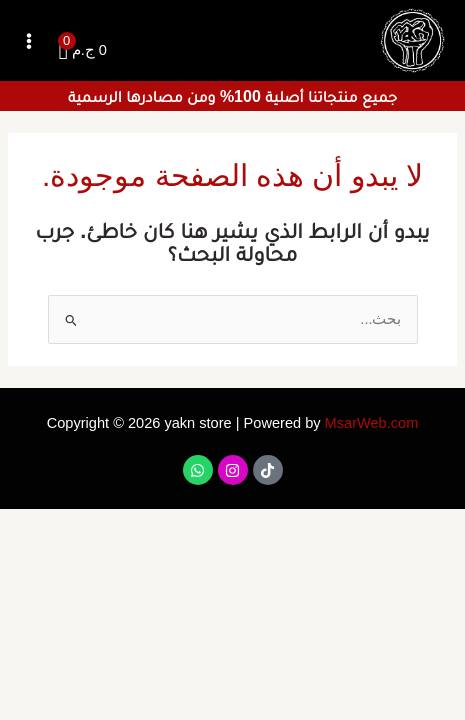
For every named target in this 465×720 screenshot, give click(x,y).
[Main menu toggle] (29, 41)
